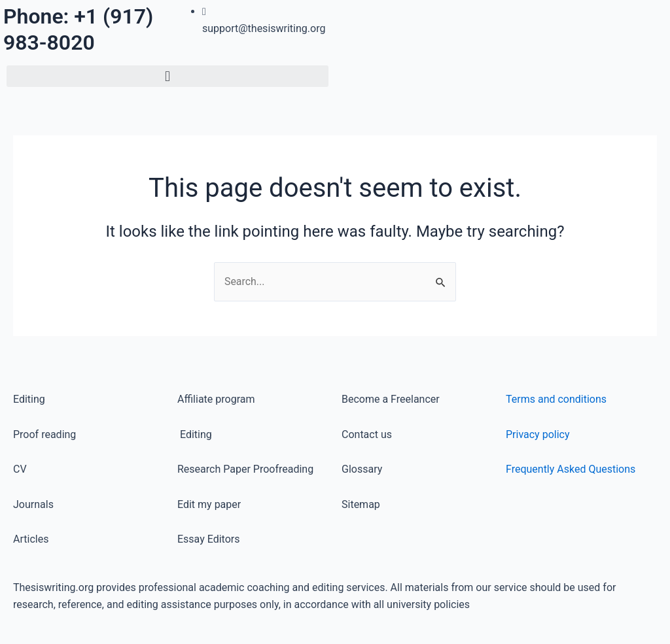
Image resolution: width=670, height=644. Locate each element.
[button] (167, 76)
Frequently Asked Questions (571, 469)
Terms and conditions (556, 399)
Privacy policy (538, 434)
